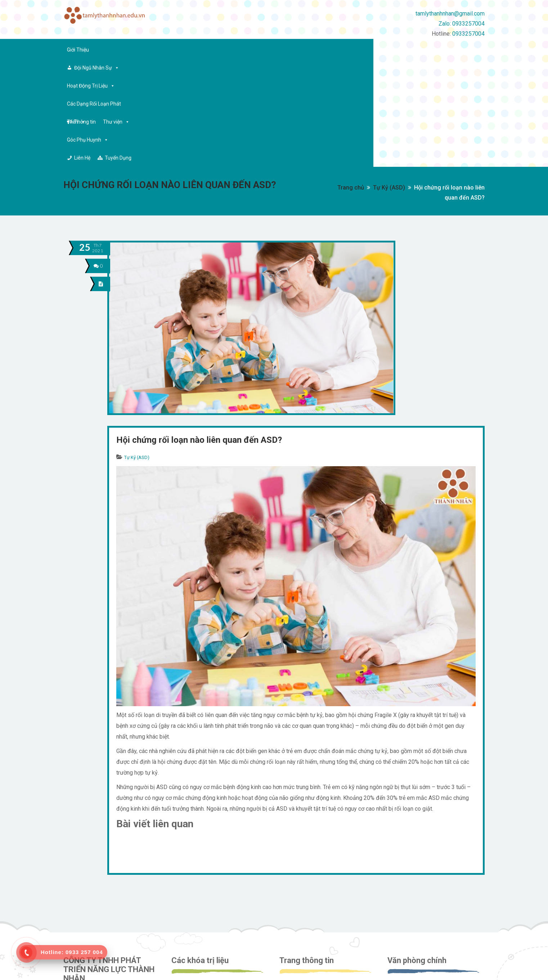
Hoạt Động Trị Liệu (179, 50)
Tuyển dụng (300, 903)
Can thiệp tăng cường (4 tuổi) (212, 903)
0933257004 (468, 34)
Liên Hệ (425, 50)
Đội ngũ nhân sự (305, 891)
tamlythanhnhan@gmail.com (450, 14)
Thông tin (309, 50)
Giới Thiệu (78, 50)
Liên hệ (295, 915)
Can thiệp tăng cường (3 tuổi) (212, 891)
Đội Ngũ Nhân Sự (126, 50)
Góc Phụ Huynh (382, 50)
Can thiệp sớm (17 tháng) (207, 879)
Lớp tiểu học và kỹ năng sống (211, 928)
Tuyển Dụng (461, 50)
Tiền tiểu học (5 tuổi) (202, 915)
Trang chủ (351, 79)
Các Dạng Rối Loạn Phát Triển (247, 50)
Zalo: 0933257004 (462, 24)
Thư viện (341, 50)
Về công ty (299, 879)
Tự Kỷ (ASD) (389, 79)
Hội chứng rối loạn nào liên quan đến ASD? (199, 332)
